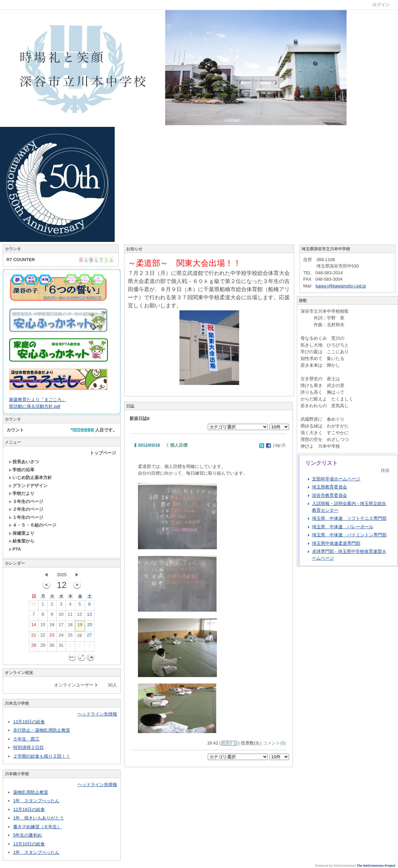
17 (61, 626)
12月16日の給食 (29, 809)
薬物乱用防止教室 (31, 792)
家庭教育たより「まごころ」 (38, 400)
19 (80, 626)
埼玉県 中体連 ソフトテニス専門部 (349, 518)
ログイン (381, 5)
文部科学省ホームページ (336, 479)
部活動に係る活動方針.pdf (35, 406)
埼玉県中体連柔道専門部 (336, 543)
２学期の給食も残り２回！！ (42, 756)
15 (43, 626)
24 (61, 637)
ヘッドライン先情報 (97, 714)
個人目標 (179, 445)
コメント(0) (274, 743)
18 (70, 626)
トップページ (103, 453)
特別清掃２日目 (29, 747)
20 (90, 626)
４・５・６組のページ (33, 525)
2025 (62, 575)
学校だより (22, 493)
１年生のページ (26, 517)
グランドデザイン (28, 486)
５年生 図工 (26, 739)
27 (89, 637)
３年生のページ (26, 501)
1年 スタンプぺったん (36, 801)
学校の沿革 (22, 470)
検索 (385, 470)
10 (61, 616)
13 (89, 616)
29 (43, 647)
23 (52, 637)
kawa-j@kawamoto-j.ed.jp (341, 286)
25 (70, 637)
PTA (15, 549)
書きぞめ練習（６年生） (37, 827)
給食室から (22, 541)
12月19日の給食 (29, 722)
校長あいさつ (24, 462)
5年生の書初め (27, 835)
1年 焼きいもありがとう (38, 818)
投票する (229, 743)
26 (80, 637)
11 (70, 616)
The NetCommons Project (376, 866)
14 (34, 626)
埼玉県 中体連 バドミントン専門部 (349, 535)
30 (34, 606)
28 (34, 647)
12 (80, 616)
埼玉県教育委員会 (330, 487)
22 (43, 637)
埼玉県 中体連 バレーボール (343, 527)
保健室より (22, 533)
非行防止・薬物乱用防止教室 (42, 730)
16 (52, 626)
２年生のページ (26, 509)
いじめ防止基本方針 (30, 478)
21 (34, 637)
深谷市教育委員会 (330, 495)
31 (61, 647)
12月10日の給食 (29, 844)
